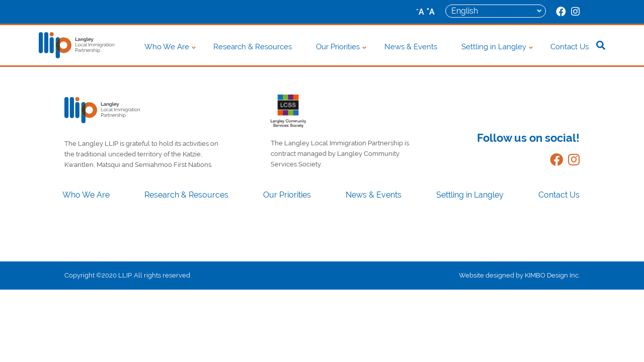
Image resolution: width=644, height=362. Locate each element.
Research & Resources (253, 47)
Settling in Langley (494, 47)
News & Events (411, 47)
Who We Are (167, 47)
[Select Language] (496, 11)
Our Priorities (338, 47)
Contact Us (570, 47)
